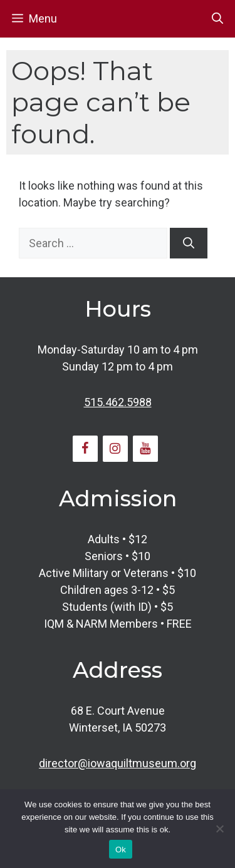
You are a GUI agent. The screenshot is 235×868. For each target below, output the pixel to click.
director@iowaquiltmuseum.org (118, 763)
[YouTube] (145, 449)
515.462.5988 (118, 402)
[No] (219, 829)
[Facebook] (85, 449)
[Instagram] (115, 449)
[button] (217, 19)
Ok (121, 850)
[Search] (189, 243)
